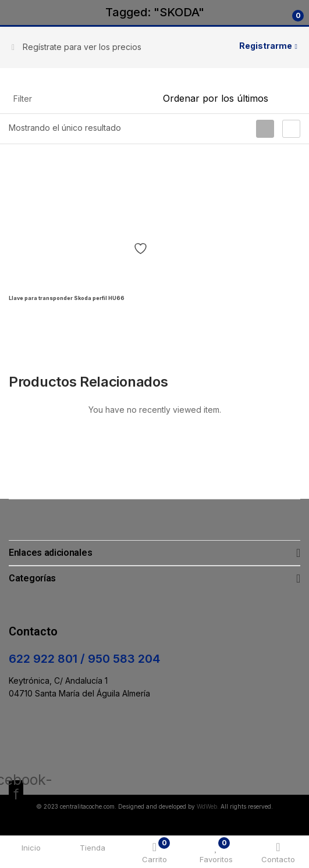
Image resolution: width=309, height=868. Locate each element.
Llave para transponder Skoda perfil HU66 (67, 298)
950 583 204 (124, 659)
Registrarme (266, 46)
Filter (23, 99)
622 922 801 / (48, 659)
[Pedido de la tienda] (232, 98)
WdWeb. (208, 806)
